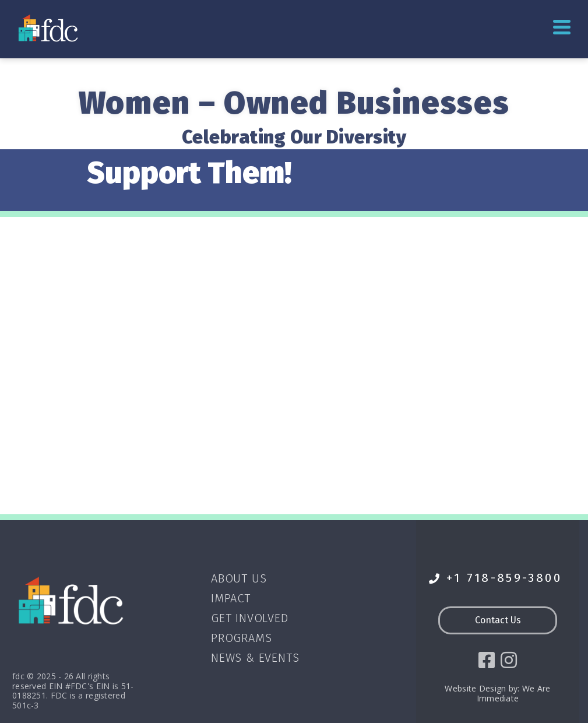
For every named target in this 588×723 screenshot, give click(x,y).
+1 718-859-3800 (495, 578)
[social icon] (487, 660)
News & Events (255, 658)
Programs (241, 638)
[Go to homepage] (49, 28)
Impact (231, 598)
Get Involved (250, 618)
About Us (239, 578)
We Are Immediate (514, 693)
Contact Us (498, 620)
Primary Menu (562, 27)
